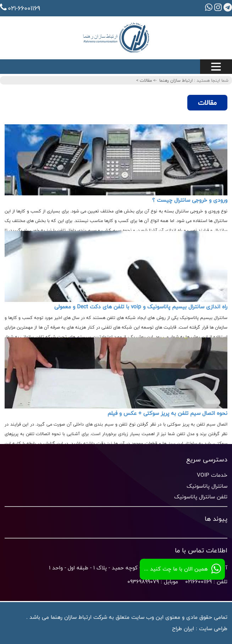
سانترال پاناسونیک (207, 486)
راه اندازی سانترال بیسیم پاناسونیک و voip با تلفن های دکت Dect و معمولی (141, 307)
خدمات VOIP (212, 475)
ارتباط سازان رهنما (176, 80)
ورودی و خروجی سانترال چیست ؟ (190, 200)
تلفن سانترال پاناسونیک (201, 497)
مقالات (145, 80)
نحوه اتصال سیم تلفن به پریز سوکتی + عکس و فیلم (167, 413)
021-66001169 (20, 8)
